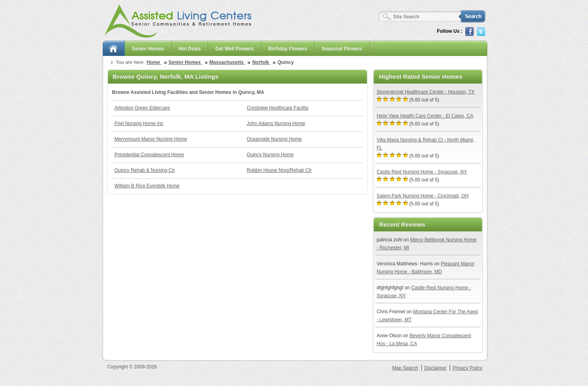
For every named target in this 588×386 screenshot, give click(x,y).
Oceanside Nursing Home (274, 139)
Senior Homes (148, 49)
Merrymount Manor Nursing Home (150, 139)
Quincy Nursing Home (270, 155)
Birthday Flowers (288, 49)
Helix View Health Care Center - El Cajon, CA (425, 116)
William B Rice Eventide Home (147, 186)
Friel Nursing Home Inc (139, 123)
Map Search (405, 368)
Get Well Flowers (234, 49)
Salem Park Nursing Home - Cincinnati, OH (423, 196)
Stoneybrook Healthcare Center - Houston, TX (426, 92)
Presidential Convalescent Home (149, 155)
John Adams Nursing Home (276, 123)
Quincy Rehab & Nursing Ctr (145, 170)
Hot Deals (190, 49)
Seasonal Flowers (342, 49)
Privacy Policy (467, 368)
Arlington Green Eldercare (142, 108)
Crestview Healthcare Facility (278, 108)
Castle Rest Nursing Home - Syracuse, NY (422, 172)
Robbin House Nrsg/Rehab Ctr (279, 170)
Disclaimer (435, 368)
